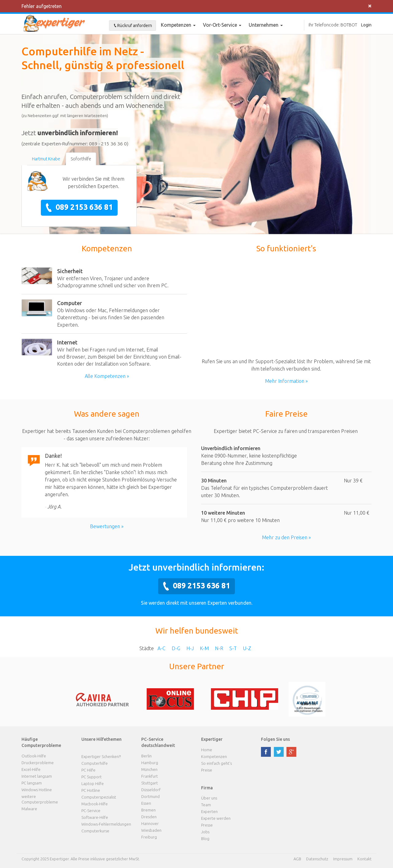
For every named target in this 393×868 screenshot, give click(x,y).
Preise (207, 770)
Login (366, 25)
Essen (146, 803)
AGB (297, 859)
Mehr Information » (286, 381)
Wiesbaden (151, 830)
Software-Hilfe (95, 817)
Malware (29, 809)
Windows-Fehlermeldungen (106, 824)
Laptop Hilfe (93, 784)
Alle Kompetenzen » (107, 376)
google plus (291, 752)
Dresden (149, 817)
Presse (207, 825)
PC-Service (91, 811)
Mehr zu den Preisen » (286, 537)
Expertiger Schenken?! (101, 756)
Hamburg (150, 763)
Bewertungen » (107, 526)
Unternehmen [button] (266, 25)
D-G (176, 648)
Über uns (209, 798)
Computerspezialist (99, 797)
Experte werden (216, 818)
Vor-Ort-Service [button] (222, 25)
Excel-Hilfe (31, 769)
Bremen (148, 810)
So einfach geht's (216, 763)
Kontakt (364, 859)
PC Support (91, 777)
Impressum (343, 859)
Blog (205, 839)
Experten (209, 811)
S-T (233, 648)
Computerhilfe (95, 763)
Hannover (150, 823)
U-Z (247, 648)
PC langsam (32, 783)
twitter (279, 752)
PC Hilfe (88, 770)
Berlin (146, 756)
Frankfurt (150, 776)
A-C (161, 648)
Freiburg (149, 837)
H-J (190, 648)
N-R (219, 648)
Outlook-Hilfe (34, 756)
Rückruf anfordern (132, 26)
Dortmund (150, 796)
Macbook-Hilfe (95, 804)
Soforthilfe (81, 159)
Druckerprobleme (38, 763)
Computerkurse (95, 831)
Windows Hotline (37, 790)
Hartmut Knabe (46, 159)
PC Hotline (91, 790)
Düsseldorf (151, 790)
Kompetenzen (178, 25)
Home (207, 750)
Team (206, 805)
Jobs (205, 832)
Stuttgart (150, 783)
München (149, 769)
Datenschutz (317, 859)
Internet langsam (37, 776)
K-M (204, 648)
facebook (266, 752)
